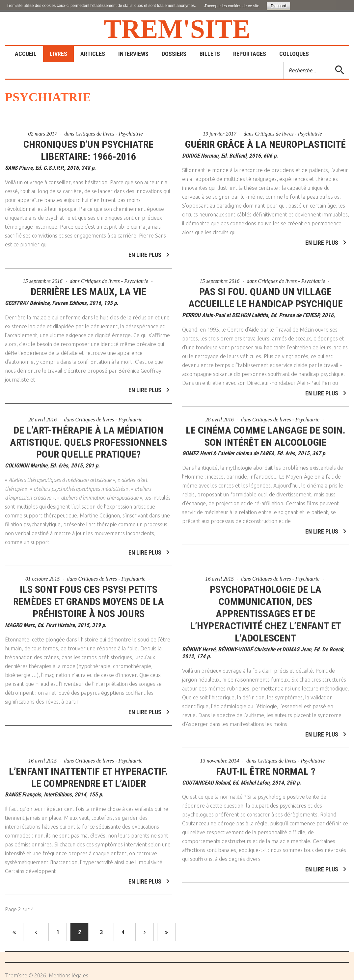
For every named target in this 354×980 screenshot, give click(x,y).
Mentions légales (68, 975)
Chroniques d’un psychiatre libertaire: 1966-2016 (88, 150)
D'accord (278, 6)
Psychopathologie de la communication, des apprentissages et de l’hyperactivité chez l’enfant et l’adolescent (266, 610)
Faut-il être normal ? (266, 767)
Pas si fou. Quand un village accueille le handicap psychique (266, 294)
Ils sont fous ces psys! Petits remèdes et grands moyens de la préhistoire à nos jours (89, 598)
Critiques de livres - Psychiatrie (109, 134)
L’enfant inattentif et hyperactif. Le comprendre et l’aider (88, 773)
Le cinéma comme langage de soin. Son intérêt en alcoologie (266, 432)
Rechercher (284, 62)
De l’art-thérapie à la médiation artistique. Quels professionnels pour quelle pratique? (88, 438)
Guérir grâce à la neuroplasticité (265, 144)
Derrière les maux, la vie (88, 288)
